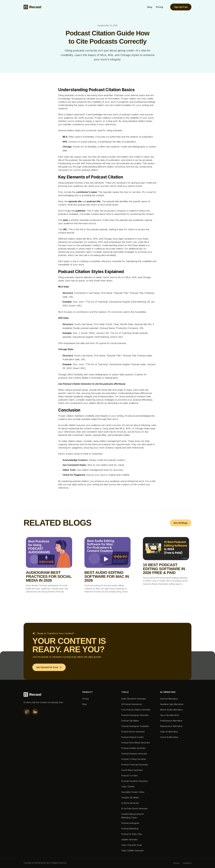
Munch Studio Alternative (171, 710)
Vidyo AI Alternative (169, 732)
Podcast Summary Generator (134, 754)
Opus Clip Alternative (170, 715)
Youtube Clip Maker (130, 798)
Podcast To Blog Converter (134, 759)
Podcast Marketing (130, 829)
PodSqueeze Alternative (171, 721)
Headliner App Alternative (172, 704)
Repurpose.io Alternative (171, 726)
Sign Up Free (181, 7)
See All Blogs (181, 523)
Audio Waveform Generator (134, 699)
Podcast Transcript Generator (135, 765)
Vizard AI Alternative (169, 737)
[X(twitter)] (27, 712)
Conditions (187, 863)
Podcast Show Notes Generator (136, 743)
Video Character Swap (132, 845)
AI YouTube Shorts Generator (135, 808)
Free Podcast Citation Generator (136, 710)
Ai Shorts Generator (130, 803)
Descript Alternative (169, 699)
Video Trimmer (128, 787)
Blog (150, 7)
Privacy (176, 863)
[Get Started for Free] (49, 667)
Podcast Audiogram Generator (135, 715)
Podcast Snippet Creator (133, 737)
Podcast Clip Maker (130, 721)
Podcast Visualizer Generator (135, 781)
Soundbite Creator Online (133, 792)
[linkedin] (35, 712)
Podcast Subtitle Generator (134, 748)
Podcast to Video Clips (132, 834)
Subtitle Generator (130, 840)
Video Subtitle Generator (133, 850)
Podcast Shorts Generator (133, 732)
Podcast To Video (130, 776)
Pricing (159, 7)
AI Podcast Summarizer (132, 704)
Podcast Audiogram (130, 823)
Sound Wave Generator (132, 770)
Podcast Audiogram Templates (135, 726)
